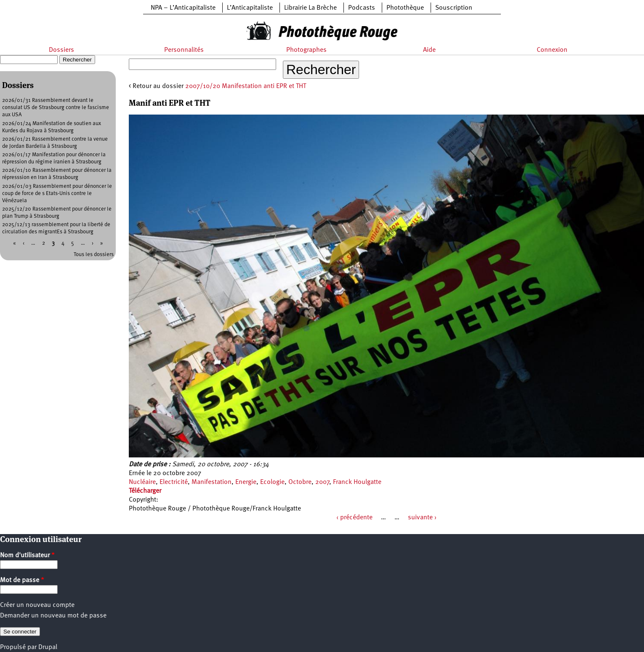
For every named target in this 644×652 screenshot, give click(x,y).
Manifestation (212, 482)
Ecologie (272, 482)
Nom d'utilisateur (27, 556)
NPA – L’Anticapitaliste (183, 8)
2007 (322, 482)
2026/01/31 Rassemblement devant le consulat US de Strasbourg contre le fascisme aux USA (56, 108)
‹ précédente (354, 518)
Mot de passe (22, 580)
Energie (246, 482)
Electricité (174, 482)
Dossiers (61, 50)
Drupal (48, 647)
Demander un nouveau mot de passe (53, 616)
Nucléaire (142, 482)
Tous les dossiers (94, 255)
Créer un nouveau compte (37, 605)
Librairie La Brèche (310, 8)
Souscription (454, 8)
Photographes (306, 50)
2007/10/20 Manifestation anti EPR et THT (246, 86)
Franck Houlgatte (357, 482)
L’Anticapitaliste (250, 8)
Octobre (300, 482)
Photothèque (405, 8)
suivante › (422, 518)
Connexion (552, 50)
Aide (429, 50)
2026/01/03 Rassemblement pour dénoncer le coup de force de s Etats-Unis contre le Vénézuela (57, 194)
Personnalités (184, 50)
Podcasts (362, 8)
